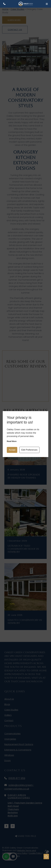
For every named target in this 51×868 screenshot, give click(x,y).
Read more (12, 441)
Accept (12, 450)
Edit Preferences (29, 450)
